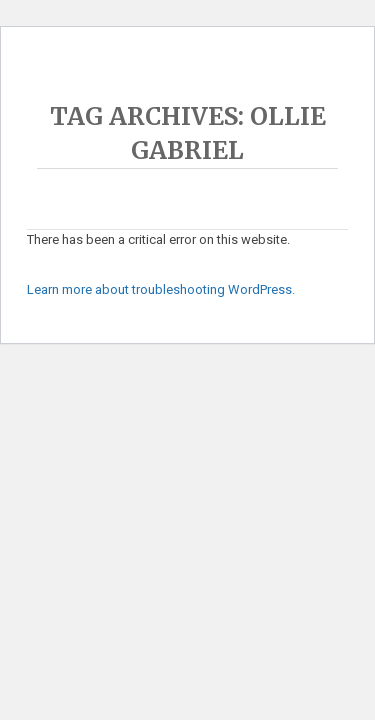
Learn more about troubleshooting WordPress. (161, 289)
